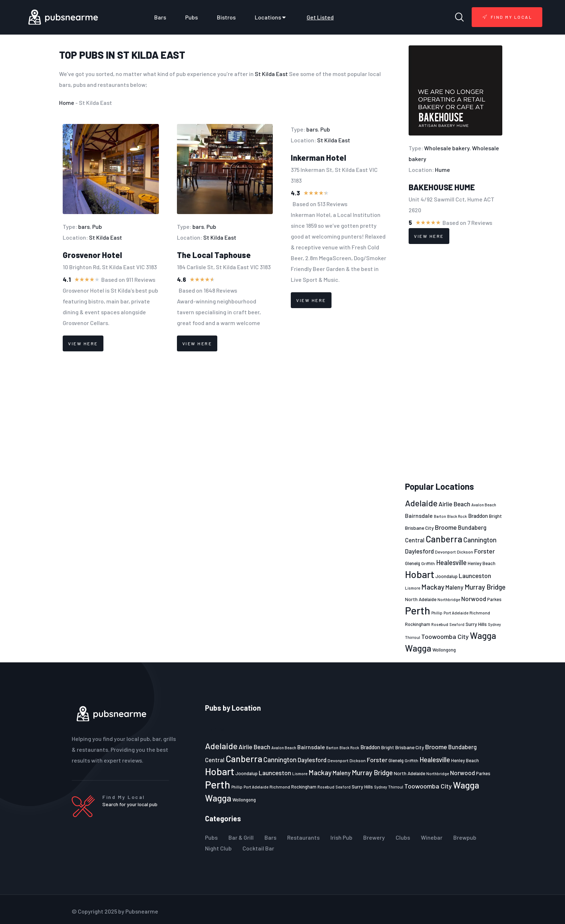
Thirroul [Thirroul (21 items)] (413, 637)
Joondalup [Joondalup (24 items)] (446, 576)
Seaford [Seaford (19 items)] (457, 624)
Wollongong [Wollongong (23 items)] (444, 650)
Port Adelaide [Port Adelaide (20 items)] (456, 613)
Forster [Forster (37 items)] (484, 551)
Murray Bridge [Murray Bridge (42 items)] (485, 587)
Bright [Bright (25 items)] (495, 516)
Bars (160, 17)
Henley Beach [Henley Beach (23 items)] (482, 563)
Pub (97, 226)
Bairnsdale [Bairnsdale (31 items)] (419, 516)
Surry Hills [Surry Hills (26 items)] (476, 624)
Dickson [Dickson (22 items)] (465, 552)
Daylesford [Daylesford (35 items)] (419, 551)
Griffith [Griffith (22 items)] (428, 563)
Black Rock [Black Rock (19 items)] (457, 516)
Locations (271, 17)
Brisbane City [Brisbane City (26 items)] (419, 528)
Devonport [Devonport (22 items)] (445, 552)
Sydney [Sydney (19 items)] (494, 624)
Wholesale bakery (447, 148)
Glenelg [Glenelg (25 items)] (413, 563)
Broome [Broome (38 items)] (446, 527)
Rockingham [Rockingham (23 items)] (418, 624)
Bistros (226, 17)
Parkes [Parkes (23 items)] (494, 599)
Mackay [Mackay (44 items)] (433, 587)
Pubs (192, 17)
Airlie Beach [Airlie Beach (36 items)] (454, 504)
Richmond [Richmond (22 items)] (480, 613)
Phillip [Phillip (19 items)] (437, 613)
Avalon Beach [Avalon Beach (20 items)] (484, 505)
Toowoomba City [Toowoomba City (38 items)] (445, 636)
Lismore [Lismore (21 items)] (413, 588)
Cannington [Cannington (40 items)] (480, 540)
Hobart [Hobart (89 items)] (420, 574)
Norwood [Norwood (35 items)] (474, 599)
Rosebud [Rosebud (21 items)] (440, 624)
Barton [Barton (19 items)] (440, 516)
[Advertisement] (455, 363)
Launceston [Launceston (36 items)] (475, 576)
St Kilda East (151, 55)
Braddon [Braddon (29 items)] (478, 516)
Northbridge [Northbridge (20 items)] (449, 599)
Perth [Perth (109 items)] (418, 610)
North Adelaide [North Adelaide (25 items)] (421, 599)
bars (84, 226)
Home (67, 103)
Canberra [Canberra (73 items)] (444, 539)
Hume (442, 170)
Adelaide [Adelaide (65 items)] (421, 503)
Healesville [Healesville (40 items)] (451, 563)
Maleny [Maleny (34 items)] (454, 587)
